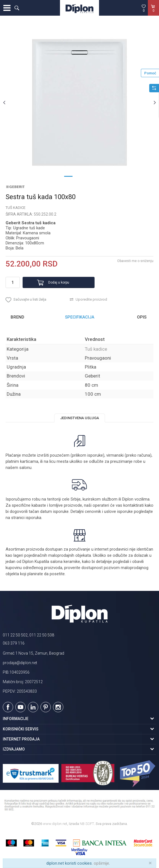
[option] (79, 102)
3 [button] (91, 176)
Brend (17, 317)
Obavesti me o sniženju (135, 261)
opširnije (101, 863)
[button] (17, 8)
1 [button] (68, 176)
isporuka (33, 518)
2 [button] (79, 176)
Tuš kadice (15, 208)
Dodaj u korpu (59, 282)
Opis (142, 317)
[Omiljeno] (144, 8)
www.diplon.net (55, 824)
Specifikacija (80, 317)
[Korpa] (153, 14)
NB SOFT (87, 824)
